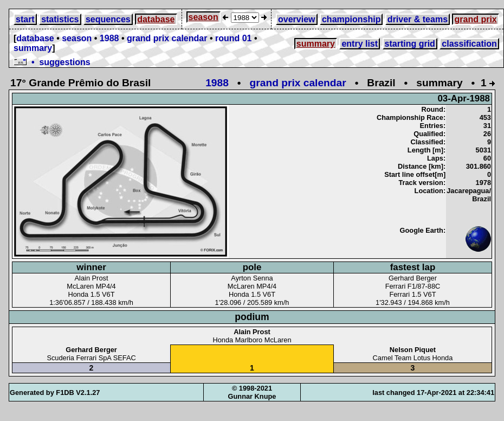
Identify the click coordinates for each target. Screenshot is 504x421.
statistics (60, 19)
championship (351, 19)
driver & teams (418, 19)
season (203, 17)
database (156, 19)
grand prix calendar (167, 38)
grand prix (475, 19)
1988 (109, 38)
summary (33, 48)
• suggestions (52, 62)
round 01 (234, 38)
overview (296, 19)
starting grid (410, 44)
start (25, 19)
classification (469, 44)
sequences (108, 19)
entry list (360, 44)
